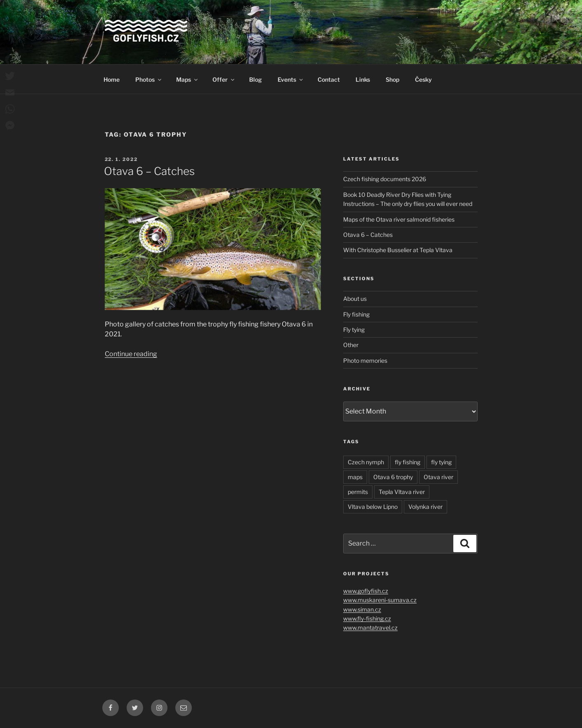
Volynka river (425, 507)
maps (355, 477)
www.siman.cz (362, 609)
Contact (329, 79)
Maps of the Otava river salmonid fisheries (399, 219)
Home (112, 79)
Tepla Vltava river (402, 492)
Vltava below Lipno (373, 507)
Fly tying (354, 330)
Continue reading (131, 354)
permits (358, 492)
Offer (224, 79)
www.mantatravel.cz (370, 628)
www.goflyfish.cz (366, 591)
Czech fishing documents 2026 (385, 179)
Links (363, 79)
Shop (392, 79)
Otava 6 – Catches (149, 171)
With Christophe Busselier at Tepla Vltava (398, 250)
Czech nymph (366, 462)
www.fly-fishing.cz (367, 618)
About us (355, 299)
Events (291, 79)
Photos (149, 79)
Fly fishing (356, 314)
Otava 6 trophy (393, 477)
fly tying (441, 462)
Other (351, 345)
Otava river (438, 477)
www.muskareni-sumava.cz (380, 600)
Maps (187, 79)
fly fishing (408, 462)
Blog (256, 79)
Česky (423, 79)
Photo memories (365, 360)
